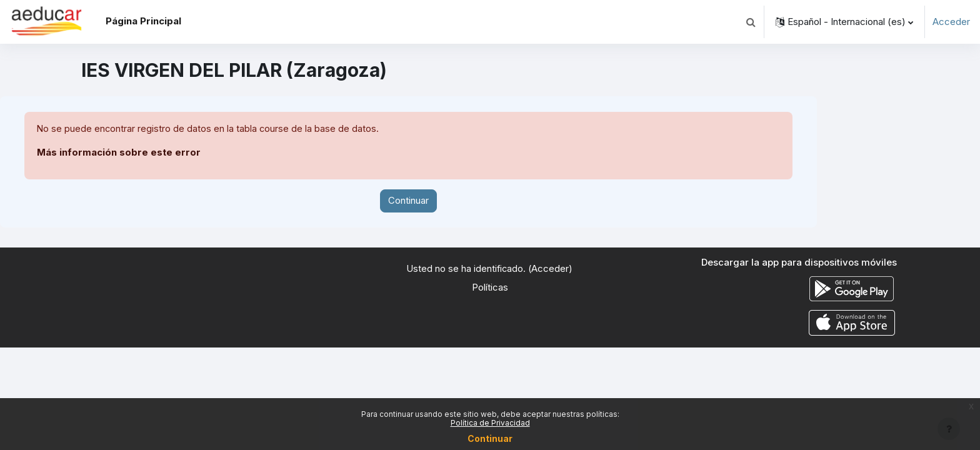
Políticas (490, 288)
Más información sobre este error (119, 153)
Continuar (408, 201)
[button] (751, 22)
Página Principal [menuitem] (143, 21)
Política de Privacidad (490, 423)
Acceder (951, 22)
